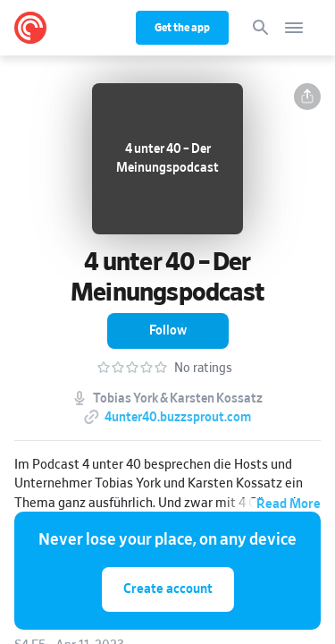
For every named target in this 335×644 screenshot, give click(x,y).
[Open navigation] (294, 28)
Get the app (182, 28)
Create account (168, 589)
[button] (307, 97)
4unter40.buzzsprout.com (178, 418)
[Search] (261, 28)
